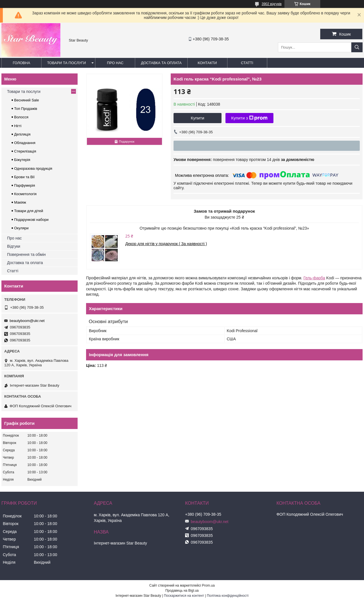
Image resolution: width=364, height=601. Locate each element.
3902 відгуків (272, 4)
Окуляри (21, 228)
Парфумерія (25, 185)
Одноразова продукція (33, 168)
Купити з (249, 118)
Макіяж (20, 202)
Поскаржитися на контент (184, 596)
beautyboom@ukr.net (27, 321)
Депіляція (22, 134)
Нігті (18, 126)
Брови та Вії (24, 177)
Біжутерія (22, 160)
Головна (21, 63)
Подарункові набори (31, 220)
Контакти (207, 63)
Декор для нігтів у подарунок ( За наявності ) (166, 244)
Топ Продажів (26, 109)
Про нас (115, 63)
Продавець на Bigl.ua (182, 591)
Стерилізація (25, 151)
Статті (247, 63)
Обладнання (25, 143)
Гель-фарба (314, 278)
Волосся (21, 117)
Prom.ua (208, 585)
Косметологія (25, 194)
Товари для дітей (29, 211)
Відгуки (14, 246)
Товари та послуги (66, 63)
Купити (198, 118)
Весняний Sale (27, 100)
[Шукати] (357, 47)
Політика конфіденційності (228, 596)
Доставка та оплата (161, 63)
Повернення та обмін (26, 254)
